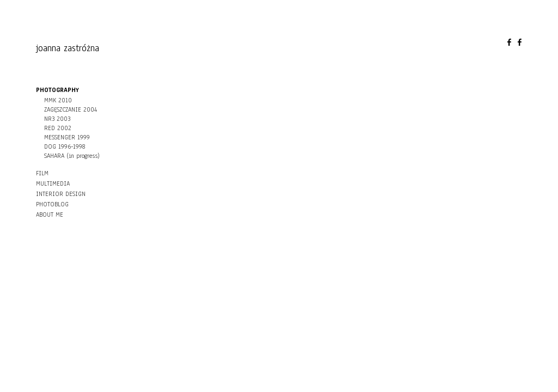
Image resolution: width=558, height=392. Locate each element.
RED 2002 (58, 128)
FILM (42, 173)
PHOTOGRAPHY (57, 90)
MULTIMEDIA (53, 183)
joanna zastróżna (68, 48)
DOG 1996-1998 (65, 146)
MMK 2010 (58, 100)
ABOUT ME (50, 215)
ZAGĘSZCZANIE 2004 (71, 109)
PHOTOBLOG (52, 204)
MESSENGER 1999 (67, 137)
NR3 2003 (57, 119)
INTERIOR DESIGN (61, 194)
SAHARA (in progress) (72, 156)
